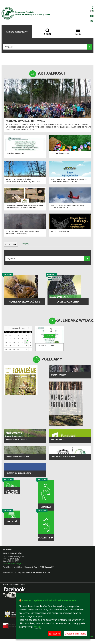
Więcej (37, 627)
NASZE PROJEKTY (57, 439)
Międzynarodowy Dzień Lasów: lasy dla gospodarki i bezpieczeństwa (69, 180)
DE (92, 21)
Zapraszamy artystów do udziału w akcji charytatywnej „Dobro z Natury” (24, 207)
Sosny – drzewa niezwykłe (17, 456)
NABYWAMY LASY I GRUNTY (16, 439)
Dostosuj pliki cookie (75, 634)
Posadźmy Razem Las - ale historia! (25, 121)
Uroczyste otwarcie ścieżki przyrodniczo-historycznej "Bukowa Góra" (23, 182)
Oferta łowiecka (58, 375)
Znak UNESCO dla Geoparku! (63, 456)
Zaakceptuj (54, 634)
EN (91, 16)
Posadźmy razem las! (15, 153)
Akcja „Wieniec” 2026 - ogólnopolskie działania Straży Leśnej (22, 233)
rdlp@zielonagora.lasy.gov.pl (13, 563)
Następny (25, 244)
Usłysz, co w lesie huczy (62, 231)
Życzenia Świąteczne (60, 153)
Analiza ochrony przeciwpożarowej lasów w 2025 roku (67, 207)
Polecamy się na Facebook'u (18, 473)
